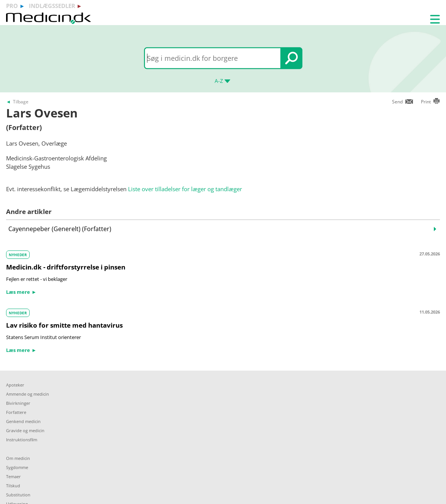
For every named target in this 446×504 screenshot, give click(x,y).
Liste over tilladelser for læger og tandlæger (185, 189)
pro (12, 6)
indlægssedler (52, 6)
